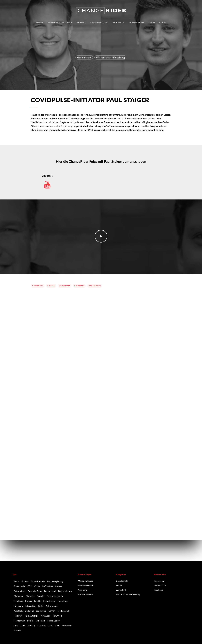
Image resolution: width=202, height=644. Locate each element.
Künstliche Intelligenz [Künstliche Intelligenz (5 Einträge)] (24, 611)
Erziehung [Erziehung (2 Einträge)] (18, 601)
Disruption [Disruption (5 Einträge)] (19, 596)
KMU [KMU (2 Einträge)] (41, 606)
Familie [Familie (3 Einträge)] (38, 601)
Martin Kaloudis (85, 581)
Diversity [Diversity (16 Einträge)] (30, 596)
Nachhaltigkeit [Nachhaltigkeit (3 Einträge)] (32, 616)
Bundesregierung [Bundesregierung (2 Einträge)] (55, 581)
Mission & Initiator (60, 23)
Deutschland (65, 286)
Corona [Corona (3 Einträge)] (58, 586)
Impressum (159, 581)
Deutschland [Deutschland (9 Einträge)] (50, 591)
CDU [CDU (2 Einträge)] (30, 586)
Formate (119, 23)
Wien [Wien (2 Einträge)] (57, 626)
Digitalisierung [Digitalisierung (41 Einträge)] (65, 591)
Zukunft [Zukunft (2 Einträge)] (17, 630)
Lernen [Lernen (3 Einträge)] (52, 611)
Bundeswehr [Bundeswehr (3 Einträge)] (19, 586)
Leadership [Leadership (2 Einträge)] (41, 611)
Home (40, 23)
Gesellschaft (84, 58)
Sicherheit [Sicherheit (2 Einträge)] (40, 621)
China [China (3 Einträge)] (37, 586)
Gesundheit (79, 286)
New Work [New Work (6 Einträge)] (58, 616)
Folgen (82, 23)
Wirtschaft (121, 590)
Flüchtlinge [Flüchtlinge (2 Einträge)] (63, 601)
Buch (162, 23)
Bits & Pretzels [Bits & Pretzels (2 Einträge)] (38, 581)
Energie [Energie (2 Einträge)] (40, 596)
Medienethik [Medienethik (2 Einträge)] (63, 611)
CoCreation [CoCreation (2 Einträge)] (47, 586)
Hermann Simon (85, 594)
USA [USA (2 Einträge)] (50, 626)
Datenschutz (160, 585)
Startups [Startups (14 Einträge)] (42, 626)
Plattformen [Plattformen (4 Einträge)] (19, 621)
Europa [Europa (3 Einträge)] (29, 601)
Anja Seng (83, 590)
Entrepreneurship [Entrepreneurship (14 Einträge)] (55, 596)
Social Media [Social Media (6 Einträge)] (19, 626)
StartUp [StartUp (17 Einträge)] (31, 626)
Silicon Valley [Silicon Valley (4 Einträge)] (54, 621)
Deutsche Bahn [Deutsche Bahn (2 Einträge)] (35, 591)
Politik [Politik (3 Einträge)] (30, 621)
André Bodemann (86, 585)
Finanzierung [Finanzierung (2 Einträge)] (49, 601)
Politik (119, 585)
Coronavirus (38, 286)
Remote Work (95, 286)
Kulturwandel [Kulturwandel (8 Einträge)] (52, 606)
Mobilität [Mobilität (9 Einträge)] (18, 616)
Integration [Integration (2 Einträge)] (31, 606)
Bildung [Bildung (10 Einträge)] (25, 581)
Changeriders (100, 23)
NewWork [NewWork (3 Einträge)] (46, 616)
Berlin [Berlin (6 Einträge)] (16, 581)
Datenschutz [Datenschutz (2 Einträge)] (19, 591)
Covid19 (51, 286)
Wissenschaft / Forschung (110, 58)
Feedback (158, 590)
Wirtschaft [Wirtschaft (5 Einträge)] (67, 626)
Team (151, 23)
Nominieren (136, 23)
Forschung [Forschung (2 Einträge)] (18, 606)
